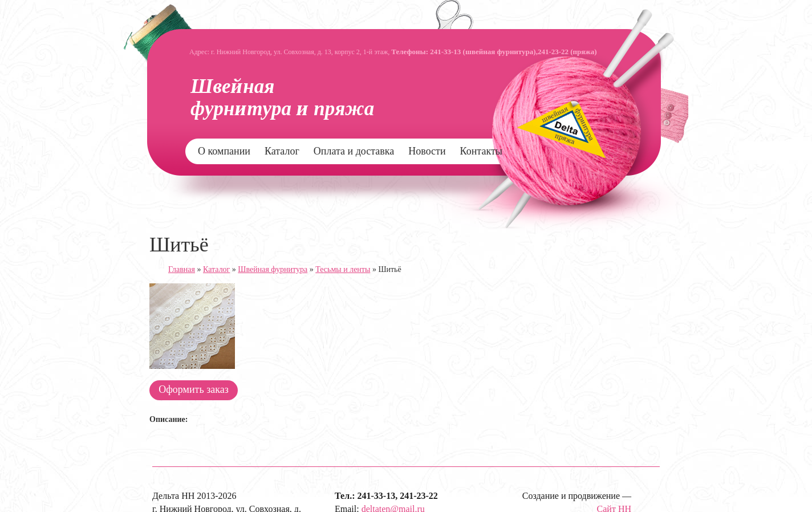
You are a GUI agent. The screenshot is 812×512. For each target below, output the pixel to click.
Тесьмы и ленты (343, 269)
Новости (427, 151)
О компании (224, 151)
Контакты (481, 151)
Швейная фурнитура (273, 269)
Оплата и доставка (354, 151)
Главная (182, 269)
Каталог (282, 151)
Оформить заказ (194, 389)
